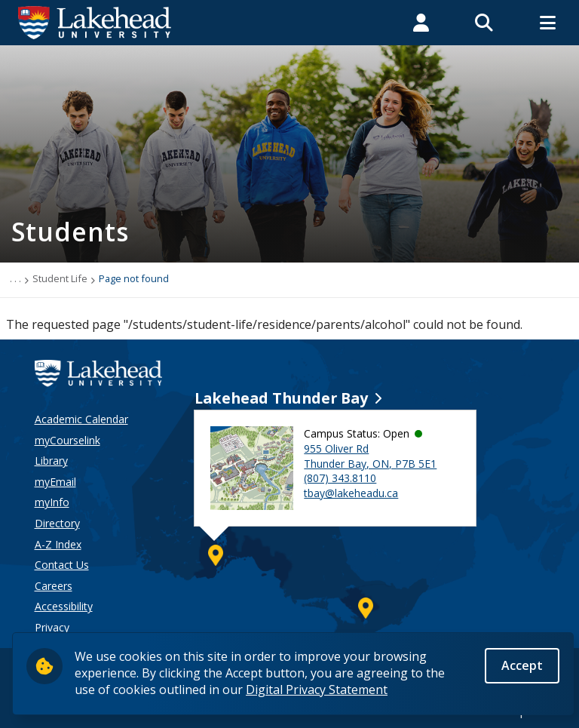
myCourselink (67, 440)
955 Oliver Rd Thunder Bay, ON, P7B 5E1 (370, 456)
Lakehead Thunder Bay (281, 398)
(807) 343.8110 (340, 478)
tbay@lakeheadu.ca (351, 493)
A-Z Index (58, 544)
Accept (522, 667)
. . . (15, 278)
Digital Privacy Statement (317, 692)
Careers (54, 586)
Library (51, 461)
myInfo (52, 502)
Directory (57, 523)
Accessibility (64, 606)
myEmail (55, 482)
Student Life (60, 278)
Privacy (52, 627)
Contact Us (62, 565)
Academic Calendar (81, 419)
